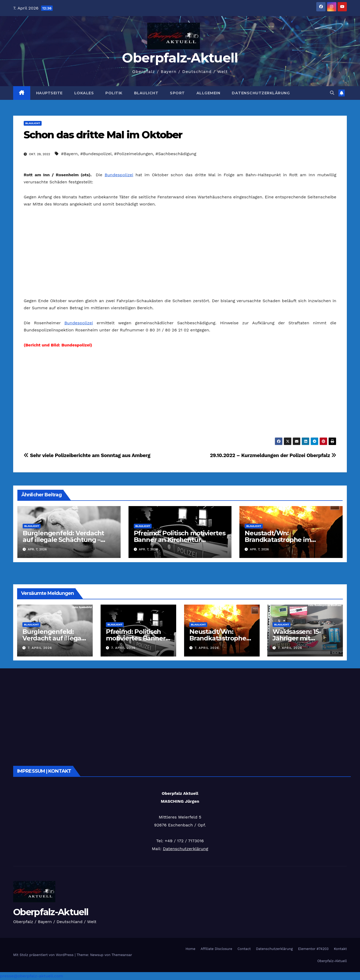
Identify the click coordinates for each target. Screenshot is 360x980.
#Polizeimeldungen (133, 154)
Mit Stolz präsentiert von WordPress (44, 955)
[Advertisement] (180, 252)
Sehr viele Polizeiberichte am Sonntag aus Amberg (87, 455)
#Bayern (69, 154)
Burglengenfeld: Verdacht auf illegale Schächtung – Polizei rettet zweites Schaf (65, 540)
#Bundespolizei (96, 154)
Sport (177, 93)
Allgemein (208, 93)
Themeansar (122, 955)
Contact (244, 949)
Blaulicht (146, 93)
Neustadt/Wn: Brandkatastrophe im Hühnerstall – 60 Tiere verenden (219, 641)
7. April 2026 (40, 648)
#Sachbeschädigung (176, 154)
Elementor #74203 (313, 949)
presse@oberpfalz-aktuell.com (31, 976)
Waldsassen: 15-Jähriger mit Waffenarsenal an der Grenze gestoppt (305, 641)
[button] (332, 93)
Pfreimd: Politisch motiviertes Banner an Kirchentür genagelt (180, 540)
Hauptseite (49, 93)
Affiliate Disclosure (216, 949)
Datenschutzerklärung (261, 93)
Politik (114, 93)
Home (191, 949)
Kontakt (340, 949)
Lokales (84, 93)
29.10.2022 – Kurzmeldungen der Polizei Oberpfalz (273, 455)
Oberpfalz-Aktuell (180, 58)
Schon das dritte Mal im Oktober (103, 135)
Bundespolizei (119, 175)
